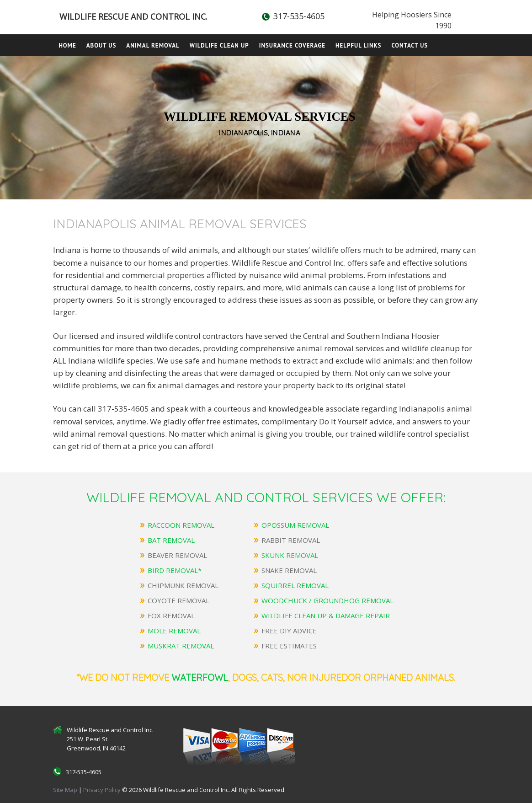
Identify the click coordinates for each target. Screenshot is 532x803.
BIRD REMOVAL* (175, 570)
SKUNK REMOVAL (290, 555)
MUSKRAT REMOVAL (181, 646)
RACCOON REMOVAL (181, 525)
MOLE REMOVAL (174, 631)
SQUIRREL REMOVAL (295, 585)
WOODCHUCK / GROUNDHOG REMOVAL (327, 600)
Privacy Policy (103, 790)
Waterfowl (200, 677)
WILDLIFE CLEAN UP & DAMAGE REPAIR (326, 616)
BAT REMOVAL (171, 540)
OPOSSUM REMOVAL (295, 525)
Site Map (65, 790)
